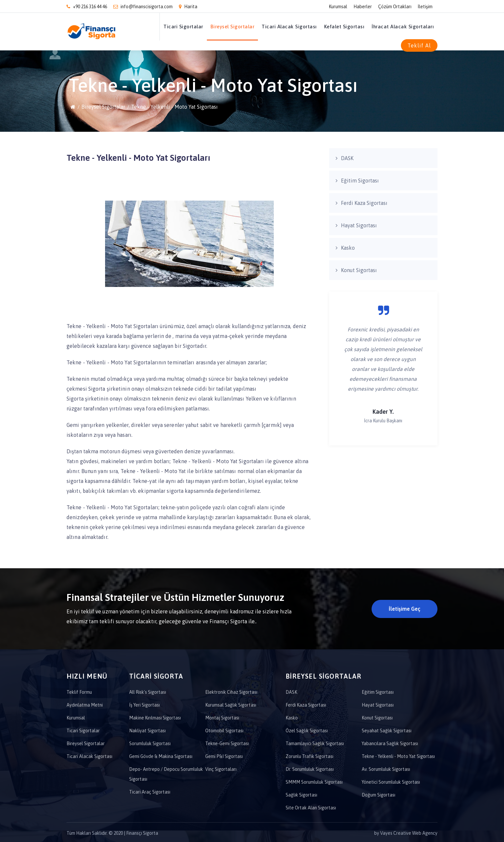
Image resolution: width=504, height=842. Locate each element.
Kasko (348, 248)
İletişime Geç (405, 609)
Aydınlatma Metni (85, 705)
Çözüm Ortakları (395, 7)
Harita (188, 7)
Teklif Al (419, 45)
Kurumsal (338, 7)
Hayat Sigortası (359, 225)
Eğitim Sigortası (360, 181)
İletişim (425, 7)
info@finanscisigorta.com (143, 7)
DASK (347, 158)
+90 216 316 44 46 (87, 7)
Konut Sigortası (359, 270)
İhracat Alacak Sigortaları (403, 27)
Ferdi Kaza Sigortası (364, 203)
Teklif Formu (79, 692)
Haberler (363, 7)
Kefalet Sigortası (344, 27)
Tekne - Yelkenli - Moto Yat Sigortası (174, 107)
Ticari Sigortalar (183, 27)
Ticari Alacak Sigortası (289, 27)
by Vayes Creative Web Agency (406, 833)
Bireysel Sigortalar (233, 27)
